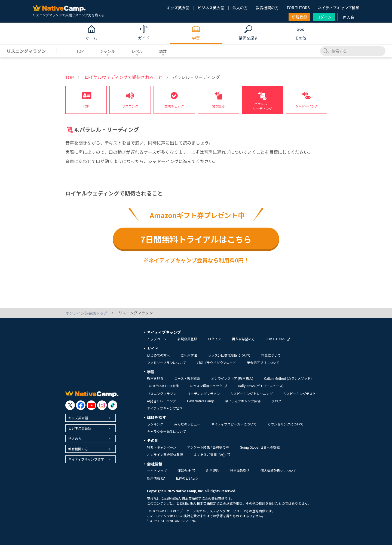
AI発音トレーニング (162, 401)
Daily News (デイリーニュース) (261, 386)
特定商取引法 (240, 471)
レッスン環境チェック (208, 386)
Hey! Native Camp (201, 401)
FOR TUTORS (298, 8)
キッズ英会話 (178, 8)
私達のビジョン (187, 478)
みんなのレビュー (187, 424)
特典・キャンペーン (162, 447)
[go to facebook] (81, 405)
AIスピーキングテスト (300, 394)
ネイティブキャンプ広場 (243, 401)
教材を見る (155, 378)
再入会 (348, 17)
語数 (163, 51)
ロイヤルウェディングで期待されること (124, 77)
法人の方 (240, 8)
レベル (137, 51)
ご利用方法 (189, 355)
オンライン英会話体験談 (165, 454)
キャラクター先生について (166, 431)
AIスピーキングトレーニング (252, 394)
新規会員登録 (187, 339)
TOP (80, 51)
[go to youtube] (91, 405)
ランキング (155, 424)
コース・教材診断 (187, 378)
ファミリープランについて (166, 362)
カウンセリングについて (285, 424)
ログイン (324, 17)
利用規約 (213, 471)
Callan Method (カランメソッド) (288, 378)
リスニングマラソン (162, 394)
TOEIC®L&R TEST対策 (163, 386)
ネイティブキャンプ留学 (339, 8)
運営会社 (186, 471)
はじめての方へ (158, 355)
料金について (271, 355)
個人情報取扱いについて (278, 471)
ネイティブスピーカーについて (234, 424)
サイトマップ (157, 471)
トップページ (157, 339)
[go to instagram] (102, 405)
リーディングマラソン (203, 394)
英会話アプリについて (263, 362)
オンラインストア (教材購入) (232, 378)
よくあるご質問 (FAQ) (212, 454)
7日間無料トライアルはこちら (196, 239)
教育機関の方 (267, 8)
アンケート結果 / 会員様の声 (208, 447)
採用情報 (156, 478)
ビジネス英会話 (211, 8)
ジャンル (107, 51)
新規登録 (299, 17)
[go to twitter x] (70, 405)
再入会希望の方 (243, 339)
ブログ (276, 401)
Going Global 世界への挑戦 (260, 447)
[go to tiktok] (113, 405)
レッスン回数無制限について (229, 355)
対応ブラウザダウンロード (216, 362)
